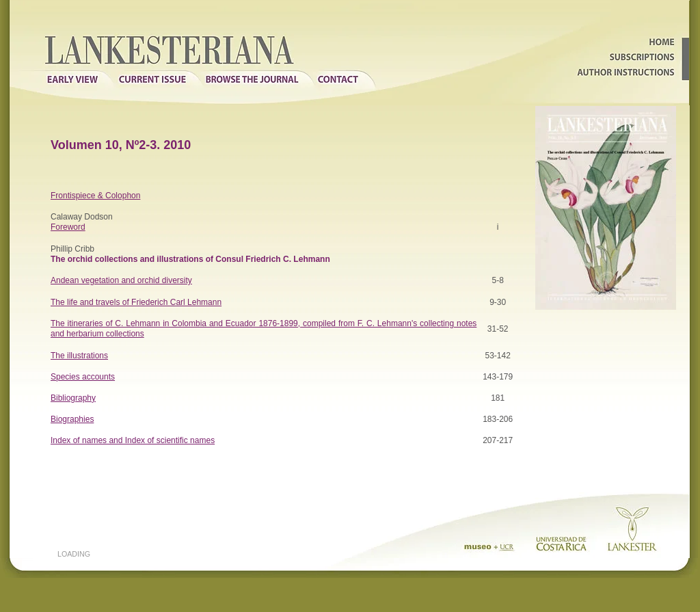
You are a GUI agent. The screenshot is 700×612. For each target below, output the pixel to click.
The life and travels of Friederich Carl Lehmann (136, 302)
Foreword (68, 227)
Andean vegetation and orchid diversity (121, 280)
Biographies (72, 419)
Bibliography (73, 398)
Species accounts (83, 377)
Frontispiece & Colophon (95, 196)
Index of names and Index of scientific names (133, 440)
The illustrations (79, 356)
